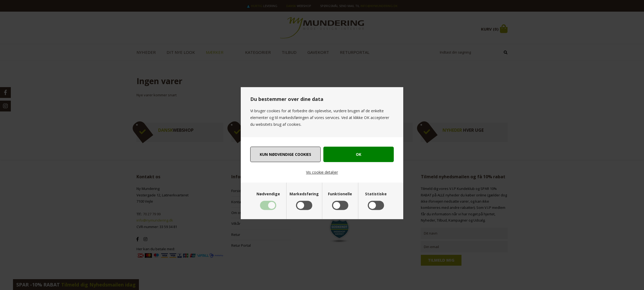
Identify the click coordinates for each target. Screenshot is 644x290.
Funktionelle (340, 194)
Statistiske (376, 194)
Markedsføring (304, 194)
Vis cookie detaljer (322, 172)
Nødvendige (268, 194)
